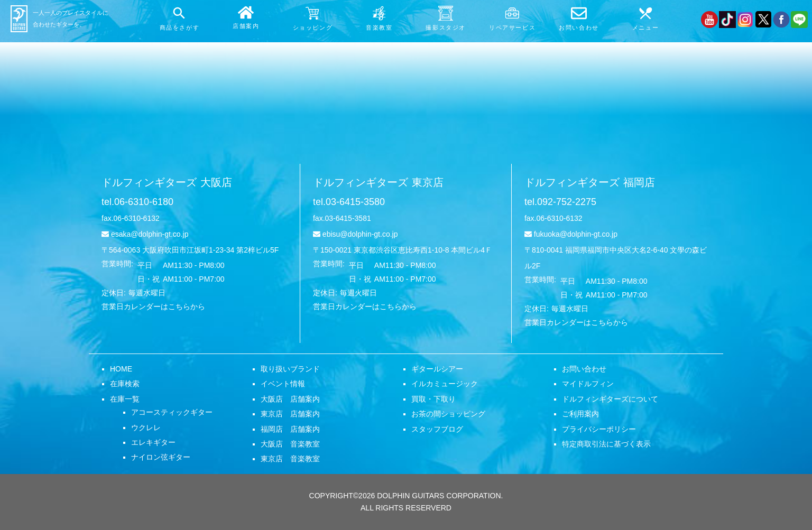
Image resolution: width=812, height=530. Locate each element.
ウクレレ (146, 427)
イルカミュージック (445, 384)
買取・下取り (433, 399)
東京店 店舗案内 (290, 414)
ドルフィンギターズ (167, 182)
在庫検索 (125, 384)
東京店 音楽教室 (290, 459)
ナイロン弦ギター (161, 457)
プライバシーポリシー (599, 429)
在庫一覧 (125, 399)
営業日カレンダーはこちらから (153, 306)
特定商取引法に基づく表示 (606, 444)
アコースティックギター (172, 412)
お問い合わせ (584, 369)
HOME (121, 369)
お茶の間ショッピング (448, 414)
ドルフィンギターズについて (610, 399)
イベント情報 (283, 384)
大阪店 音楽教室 (290, 444)
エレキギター (153, 442)
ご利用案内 (580, 414)
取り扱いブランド (290, 369)
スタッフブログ (437, 429)
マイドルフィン (588, 384)
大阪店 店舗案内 (290, 399)
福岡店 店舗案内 (290, 429)
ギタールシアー (437, 369)
